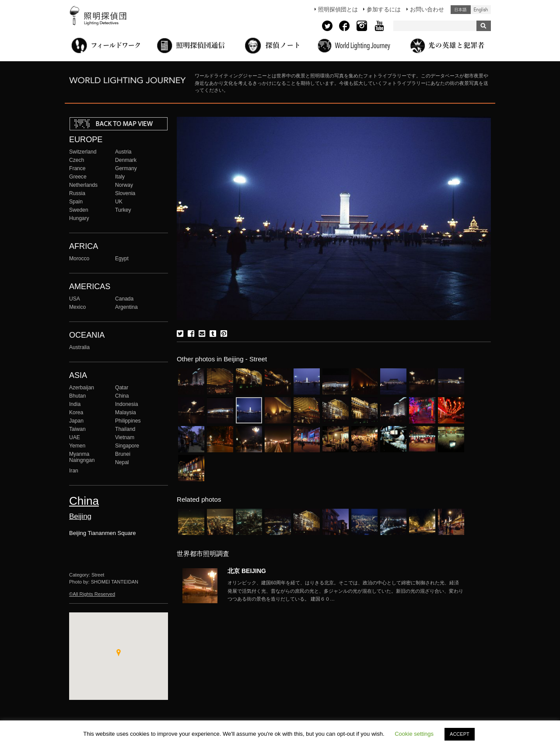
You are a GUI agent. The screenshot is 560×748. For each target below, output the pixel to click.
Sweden (79, 210)
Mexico (77, 307)
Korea (76, 412)
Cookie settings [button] (414, 734)
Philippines (128, 421)
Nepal (122, 462)
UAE (75, 437)
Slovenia (125, 193)
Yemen (77, 446)
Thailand (125, 429)
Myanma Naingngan (82, 457)
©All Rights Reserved (92, 594)
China (122, 396)
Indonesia (126, 404)
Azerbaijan (82, 388)
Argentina (126, 307)
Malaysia (126, 412)
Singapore (127, 446)
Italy (120, 177)
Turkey (123, 210)
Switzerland (83, 152)
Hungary (79, 218)
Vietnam (125, 437)
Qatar (122, 388)
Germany (126, 168)
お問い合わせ (427, 9)
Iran (74, 471)
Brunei (123, 454)
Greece (78, 177)
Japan (76, 421)
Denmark (126, 160)
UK (119, 202)
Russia (77, 193)
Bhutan (77, 396)
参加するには (384, 9)
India (75, 404)
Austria (123, 152)
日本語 (461, 10)
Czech (77, 160)
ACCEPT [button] (460, 734)
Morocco (79, 259)
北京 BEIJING (247, 571)
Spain (76, 202)
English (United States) (481, 10)
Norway (124, 185)
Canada (124, 299)
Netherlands (83, 185)
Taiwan (77, 429)
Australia (79, 347)
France (77, 168)
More (346, 591)
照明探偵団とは (338, 9)
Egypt (122, 259)
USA (75, 299)
